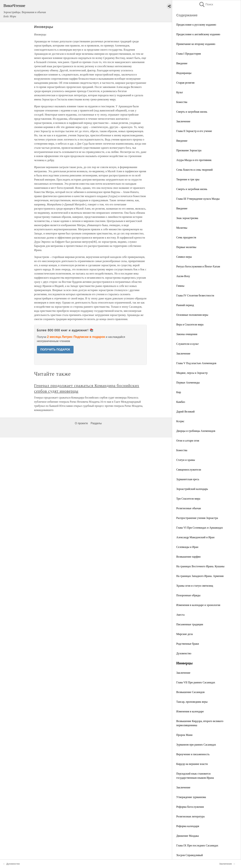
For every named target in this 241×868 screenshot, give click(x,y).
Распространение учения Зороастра (197, 518)
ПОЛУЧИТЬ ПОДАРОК (55, 350)
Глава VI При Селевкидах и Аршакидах (200, 528)
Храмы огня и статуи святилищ (195, 586)
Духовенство (184, 653)
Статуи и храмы (186, 460)
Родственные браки (188, 644)
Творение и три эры (188, 179)
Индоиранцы (184, 73)
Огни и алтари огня (188, 441)
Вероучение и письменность (193, 754)
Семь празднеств (186, 237)
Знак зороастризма (187, 218)
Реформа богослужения (190, 807)
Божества (182, 102)
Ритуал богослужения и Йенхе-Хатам (198, 266)
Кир (179, 392)
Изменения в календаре (190, 711)
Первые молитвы (186, 247)
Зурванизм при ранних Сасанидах (196, 745)
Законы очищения (187, 334)
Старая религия (185, 83)
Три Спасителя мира (188, 499)
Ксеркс (180, 421)
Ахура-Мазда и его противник (194, 160)
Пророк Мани (184, 735)
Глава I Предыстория (189, 54)
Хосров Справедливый (190, 855)
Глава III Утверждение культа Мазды (198, 199)
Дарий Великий (185, 412)
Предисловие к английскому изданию (198, 34)
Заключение (183, 121)
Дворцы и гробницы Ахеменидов (196, 431)
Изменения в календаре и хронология (198, 605)
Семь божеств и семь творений (194, 170)
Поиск (206, 4)
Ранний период (185, 305)
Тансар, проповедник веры (192, 702)
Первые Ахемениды (188, 383)
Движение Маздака (187, 836)
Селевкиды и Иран (187, 547)
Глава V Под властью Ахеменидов (196, 363)
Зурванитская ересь (188, 479)
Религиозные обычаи (189, 508)
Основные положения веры (192, 315)
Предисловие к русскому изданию (196, 25)
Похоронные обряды (188, 595)
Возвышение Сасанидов (190, 692)
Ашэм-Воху (183, 276)
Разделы (96, 423)
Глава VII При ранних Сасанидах (196, 682)
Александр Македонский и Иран (195, 537)
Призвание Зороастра (189, 150)
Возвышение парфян (188, 557)
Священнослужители (189, 470)
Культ (180, 92)
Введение (182, 63)
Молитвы (182, 228)
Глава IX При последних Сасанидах (197, 845)
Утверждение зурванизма (191, 797)
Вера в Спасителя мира (190, 324)
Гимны (180, 286)
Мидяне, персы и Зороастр (192, 373)
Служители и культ (187, 344)
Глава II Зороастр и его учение (194, 131)
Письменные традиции (190, 624)
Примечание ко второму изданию (196, 44)
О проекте (81, 423)
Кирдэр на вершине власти (192, 764)
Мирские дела (185, 634)
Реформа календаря (188, 826)
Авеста (180, 615)
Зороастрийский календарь (192, 489)
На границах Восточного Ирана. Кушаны (200, 566)
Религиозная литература (190, 816)
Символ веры (184, 257)
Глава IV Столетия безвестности (195, 295)
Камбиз (181, 402)
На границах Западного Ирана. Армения (200, 576)
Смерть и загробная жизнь (192, 112)
